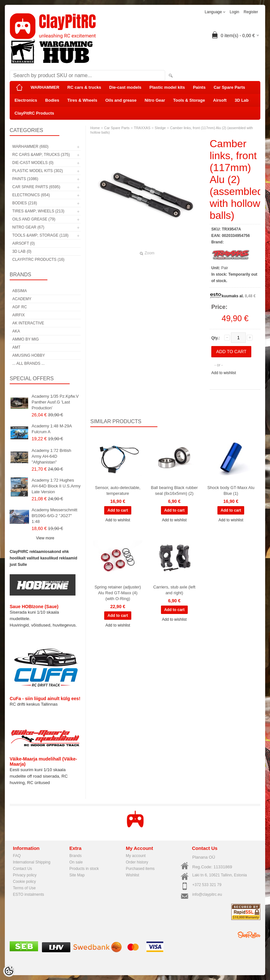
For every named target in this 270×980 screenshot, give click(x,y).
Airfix (19, 315)
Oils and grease (121, 100)
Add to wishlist (224, 373)
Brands (75, 856)
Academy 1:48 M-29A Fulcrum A (52, 429)
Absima (20, 291)
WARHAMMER (45, 87)
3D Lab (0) (22, 251)
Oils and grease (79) (34, 219)
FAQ (17, 856)
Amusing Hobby (29, 355)
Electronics (26, 100)
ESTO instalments (28, 894)
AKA (16, 331)
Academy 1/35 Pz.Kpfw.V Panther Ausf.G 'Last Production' (55, 402)
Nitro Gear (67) (28, 227)
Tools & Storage (189, 100)
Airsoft (220, 100)
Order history (137, 862)
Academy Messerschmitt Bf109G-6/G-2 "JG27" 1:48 (55, 516)
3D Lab (241, 100)
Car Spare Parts (229, 87)
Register (251, 12)
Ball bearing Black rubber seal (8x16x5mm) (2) (174, 490)
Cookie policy (24, 882)
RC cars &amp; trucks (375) (41, 155)
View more (45, 538)
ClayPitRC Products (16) (38, 260)
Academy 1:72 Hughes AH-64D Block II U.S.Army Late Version (56, 486)
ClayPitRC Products (34, 113)
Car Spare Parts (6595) (36, 187)
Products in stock (84, 869)
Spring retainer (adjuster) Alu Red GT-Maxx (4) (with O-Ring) (118, 593)
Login (234, 12)
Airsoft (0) (24, 243)
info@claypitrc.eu (207, 894)
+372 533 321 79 (207, 885)
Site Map (77, 875)
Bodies (52, 100)
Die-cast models (125, 87)
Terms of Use (24, 888)
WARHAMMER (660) (30, 147)
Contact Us (22, 869)
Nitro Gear (155, 100)
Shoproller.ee (249, 935)
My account (136, 856)
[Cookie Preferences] (9, 971)
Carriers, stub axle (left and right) (174, 590)
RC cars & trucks (84, 87)
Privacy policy (25, 875)
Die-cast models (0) (33, 163)
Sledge (160, 128)
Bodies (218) (25, 203)
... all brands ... (28, 363)
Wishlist (132, 875)
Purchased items (140, 869)
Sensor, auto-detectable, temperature (118, 490)
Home (95, 128)
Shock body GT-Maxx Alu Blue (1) (231, 490)
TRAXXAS (142, 128)
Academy (22, 299)
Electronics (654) (31, 195)
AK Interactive (28, 323)
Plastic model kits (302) (38, 171)
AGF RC (20, 307)
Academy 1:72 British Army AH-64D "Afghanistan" (51, 456)
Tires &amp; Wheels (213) (38, 211)
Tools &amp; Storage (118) (40, 235)
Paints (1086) (25, 179)
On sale (76, 862)
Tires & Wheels (82, 100)
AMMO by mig (25, 339)
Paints (199, 87)
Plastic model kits (167, 87)
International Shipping (32, 862)
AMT (16, 347)
